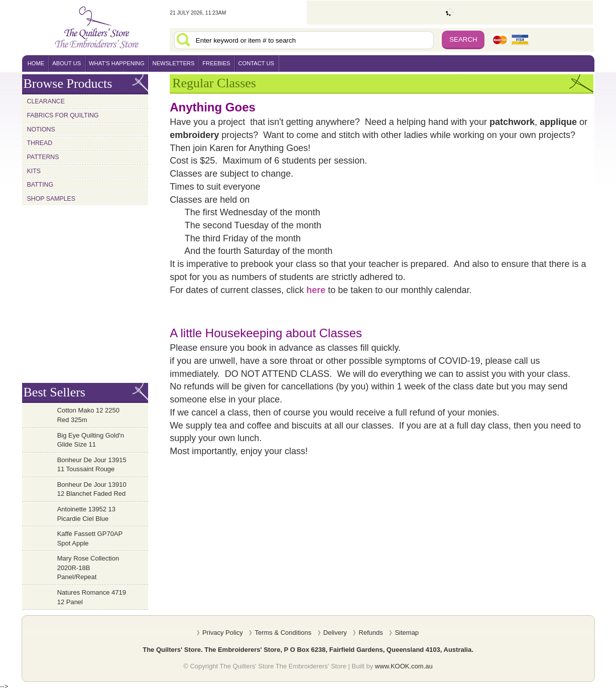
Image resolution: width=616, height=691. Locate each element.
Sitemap (407, 633)
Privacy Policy (223, 633)
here (316, 290)
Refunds (371, 633)
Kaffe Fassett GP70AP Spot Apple (90, 538)
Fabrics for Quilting (63, 115)
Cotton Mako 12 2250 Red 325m (88, 415)
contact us (256, 63)
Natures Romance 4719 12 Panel (92, 597)
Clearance (46, 101)
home (36, 63)
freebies (216, 63)
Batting (40, 185)
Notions (41, 129)
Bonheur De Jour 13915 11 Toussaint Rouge (92, 465)
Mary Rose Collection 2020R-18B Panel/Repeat (88, 568)
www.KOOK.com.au (404, 666)
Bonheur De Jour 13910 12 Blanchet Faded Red (92, 489)
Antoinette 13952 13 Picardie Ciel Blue (86, 514)
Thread (40, 143)
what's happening (117, 63)
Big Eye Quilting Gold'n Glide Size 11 (91, 440)
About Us (67, 63)
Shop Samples (51, 199)
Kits (34, 171)
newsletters (174, 63)
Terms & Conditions (283, 633)
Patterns (43, 157)
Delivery (335, 633)
